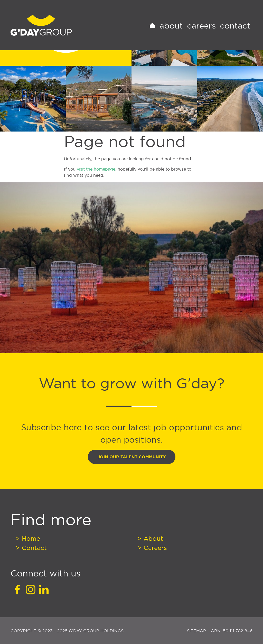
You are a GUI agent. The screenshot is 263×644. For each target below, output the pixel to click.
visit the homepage (96, 169)
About (171, 32)
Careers (201, 32)
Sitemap (197, 631)
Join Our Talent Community (132, 457)
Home (30, 538)
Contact (235, 32)
